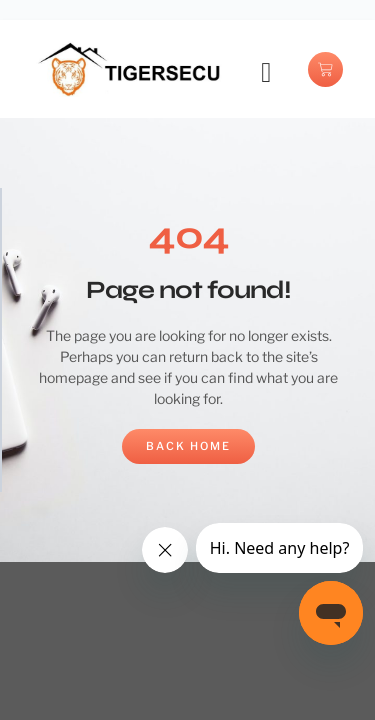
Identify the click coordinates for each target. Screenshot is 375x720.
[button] (266, 73)
